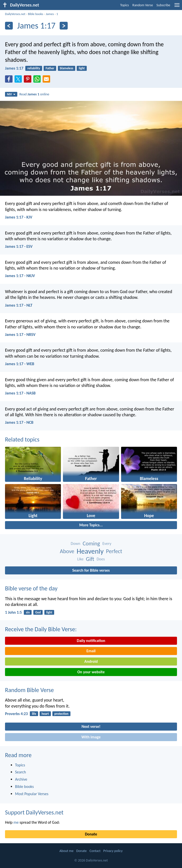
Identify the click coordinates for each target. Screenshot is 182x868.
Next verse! (91, 726)
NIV (11, 94)
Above (67, 551)
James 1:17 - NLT (19, 305)
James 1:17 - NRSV (20, 335)
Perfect (114, 551)
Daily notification (91, 641)
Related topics (22, 439)
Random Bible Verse (29, 690)
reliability (34, 68)
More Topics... (91, 525)
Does (101, 559)
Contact (95, 851)
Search (21, 772)
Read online (34, 94)
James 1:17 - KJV (19, 217)
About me (66, 851)
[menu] (177, 7)
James (50, 14)
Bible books (35, 14)
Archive (21, 779)
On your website (91, 672)
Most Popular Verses (32, 794)
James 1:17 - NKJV (20, 276)
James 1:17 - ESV (19, 246)
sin (28, 612)
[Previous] (9, 26)
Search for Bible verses (91, 570)
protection (61, 714)
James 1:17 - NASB (20, 393)
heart (45, 714)
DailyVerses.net (15, 14)
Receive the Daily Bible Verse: (41, 629)
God (38, 612)
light (82, 68)
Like (80, 559)
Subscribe (163, 5)
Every (107, 544)
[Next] (64, 26)
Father (50, 68)
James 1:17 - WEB (20, 364)
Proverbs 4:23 (16, 714)
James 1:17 (14, 68)
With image (91, 737)
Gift (90, 559)
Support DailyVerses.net (34, 812)
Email (91, 651)
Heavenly (90, 551)
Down (75, 544)
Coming (91, 544)
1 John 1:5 (13, 612)
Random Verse (143, 5)
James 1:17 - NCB (19, 422)
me (16, 822)
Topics (124, 5)
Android (91, 661)
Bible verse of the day (31, 588)
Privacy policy (113, 851)
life (34, 714)
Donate (91, 834)
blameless (66, 68)
